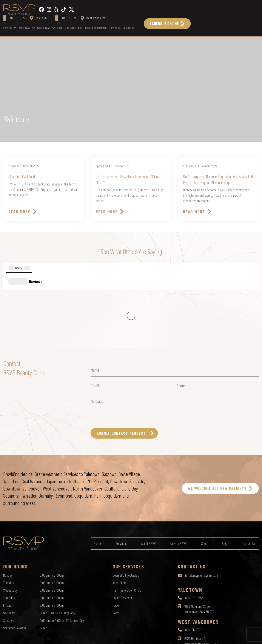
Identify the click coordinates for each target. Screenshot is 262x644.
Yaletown (38, 18)
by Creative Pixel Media (245, 637)
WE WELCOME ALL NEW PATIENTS (217, 414)
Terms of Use (134, 637)
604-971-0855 (194, 524)
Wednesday (10, 516)
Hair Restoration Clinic (127, 516)
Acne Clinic (119, 509)
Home (97, 469)
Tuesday (8, 509)
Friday (7, 531)
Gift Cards (70, 28)
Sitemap (152, 637)
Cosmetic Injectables (126, 501)
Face (116, 531)
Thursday (9, 524)
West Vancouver (94, 18)
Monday (8, 501)
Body (116, 539)
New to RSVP (44, 28)
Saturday (9, 539)
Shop (60, 28)
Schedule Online (164, 24)
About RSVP (25, 28)
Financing (115, 28)
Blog (80, 28)
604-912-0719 (194, 556)
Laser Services (122, 524)
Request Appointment (96, 28)
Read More (19, 212)
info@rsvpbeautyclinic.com (203, 501)
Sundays (9, 546)
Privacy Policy (114, 637)
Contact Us (128, 28)
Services (8, 28)
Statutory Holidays (15, 554)
